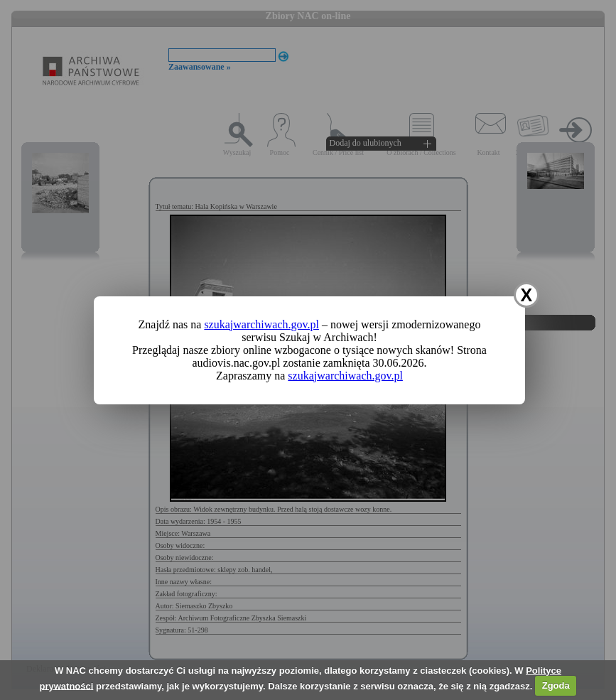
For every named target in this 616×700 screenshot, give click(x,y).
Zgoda (556, 685)
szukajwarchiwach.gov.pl (261, 324)
